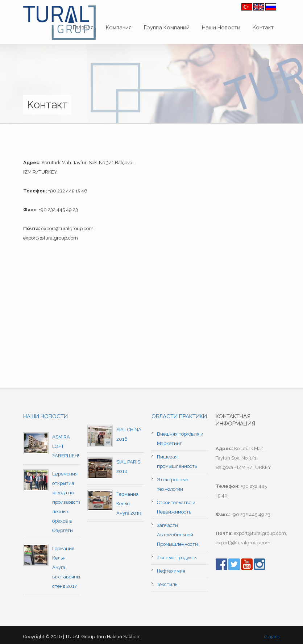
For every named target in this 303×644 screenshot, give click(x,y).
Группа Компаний (167, 28)
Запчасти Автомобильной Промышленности (177, 535)
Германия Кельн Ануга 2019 (129, 504)
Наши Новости (221, 28)
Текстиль (167, 584)
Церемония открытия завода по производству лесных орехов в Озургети (68, 502)
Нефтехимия (171, 571)
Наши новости (45, 416)
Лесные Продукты (177, 558)
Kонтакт (263, 28)
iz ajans (272, 637)
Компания (119, 28)
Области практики (179, 416)
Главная (83, 28)
